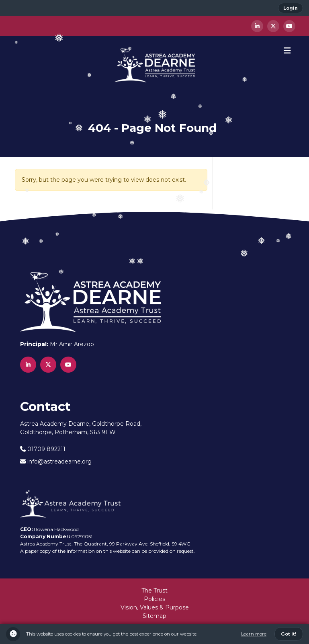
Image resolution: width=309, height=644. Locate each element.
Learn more (254, 634)
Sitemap (154, 616)
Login (291, 8)
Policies (154, 599)
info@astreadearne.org (56, 461)
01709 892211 (43, 449)
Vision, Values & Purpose (155, 607)
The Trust (154, 591)
